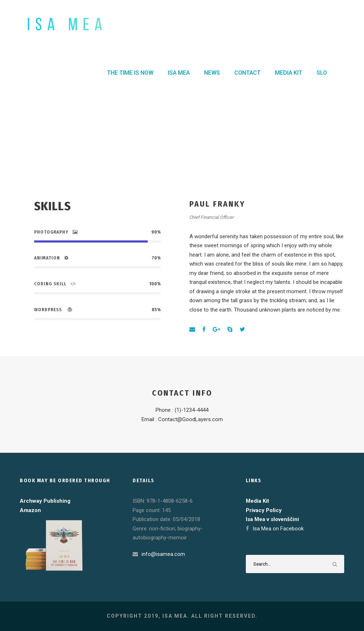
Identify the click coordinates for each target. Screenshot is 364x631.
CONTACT (247, 73)
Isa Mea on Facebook (278, 529)
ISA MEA (179, 73)
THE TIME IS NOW (130, 73)
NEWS (212, 73)
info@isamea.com (163, 554)
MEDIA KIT (289, 73)
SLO (322, 73)
